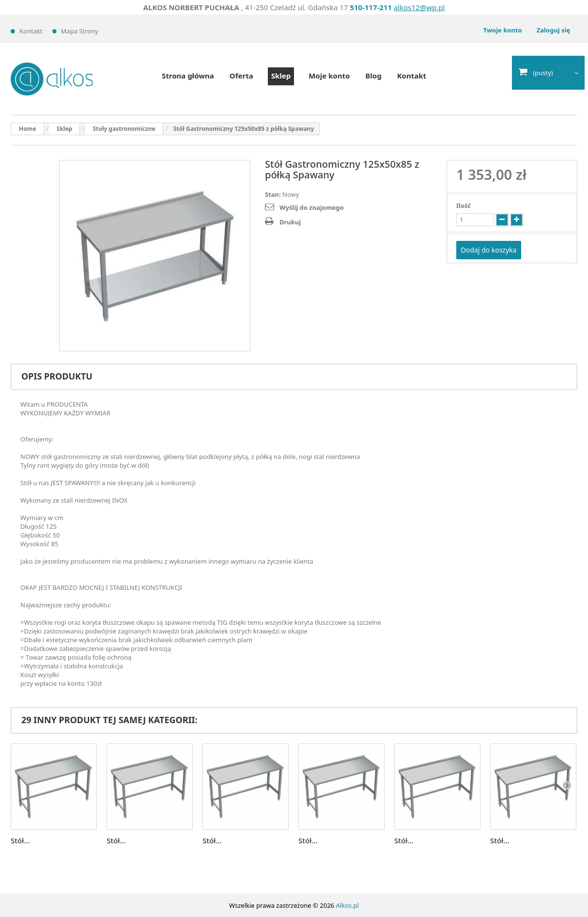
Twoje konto (503, 30)
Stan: (273, 194)
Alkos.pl (347, 905)
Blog (373, 76)
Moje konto (329, 76)
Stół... (20, 840)
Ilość (464, 206)
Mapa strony (80, 31)
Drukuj (290, 222)
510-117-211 (371, 7)
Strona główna (188, 76)
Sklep (281, 76)
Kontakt (31, 31)
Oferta (241, 76)
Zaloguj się (553, 30)
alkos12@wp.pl (419, 7)
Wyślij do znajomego (312, 207)
